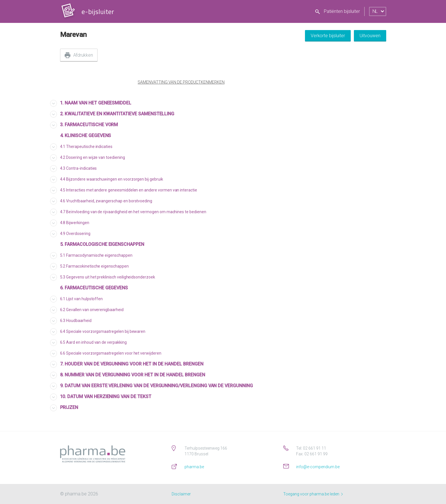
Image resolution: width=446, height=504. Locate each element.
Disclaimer (181, 494)
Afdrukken (83, 55)
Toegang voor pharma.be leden (313, 494)
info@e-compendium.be (318, 467)
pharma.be (194, 467)
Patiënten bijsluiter (338, 11)
